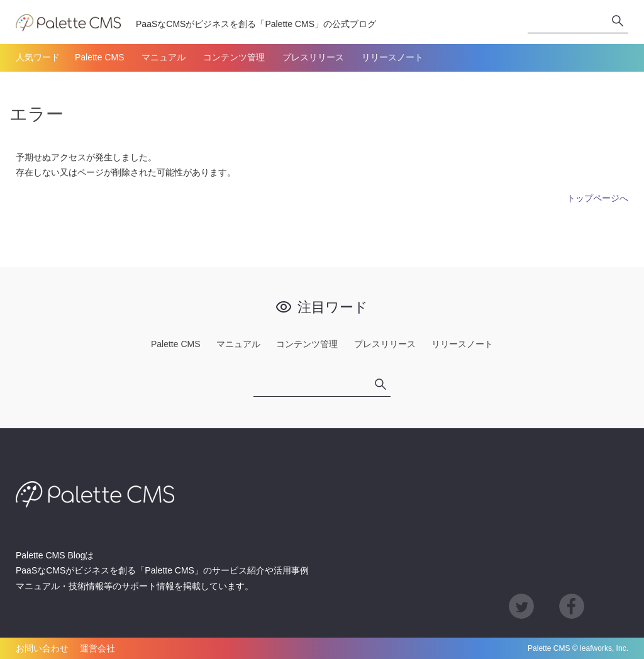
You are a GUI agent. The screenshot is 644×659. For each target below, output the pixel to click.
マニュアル (164, 57)
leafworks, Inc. (604, 648)
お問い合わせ (42, 648)
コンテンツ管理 (234, 57)
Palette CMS (100, 57)
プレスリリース (313, 57)
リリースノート (392, 57)
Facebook (572, 606)
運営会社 (97, 648)
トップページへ (597, 198)
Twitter (521, 606)
